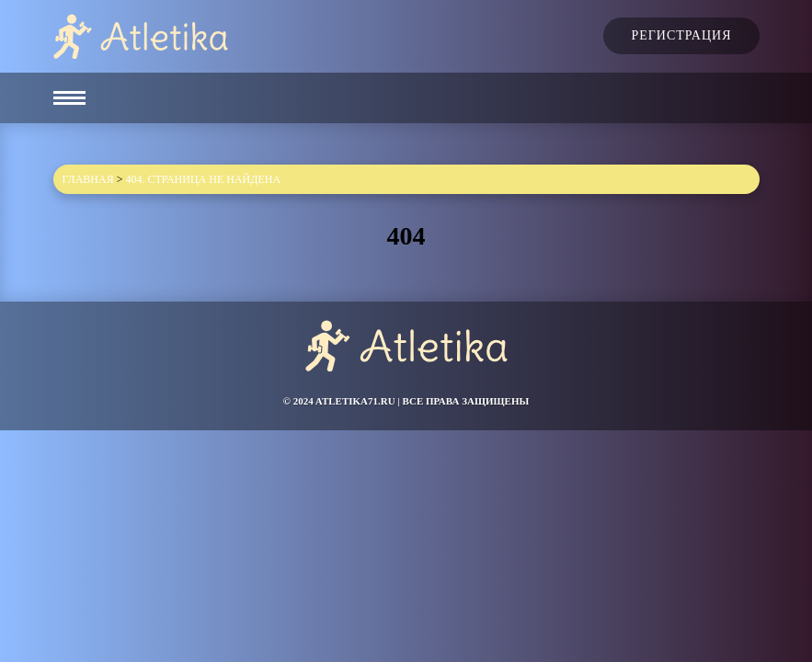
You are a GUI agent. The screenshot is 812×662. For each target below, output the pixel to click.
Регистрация (681, 35)
